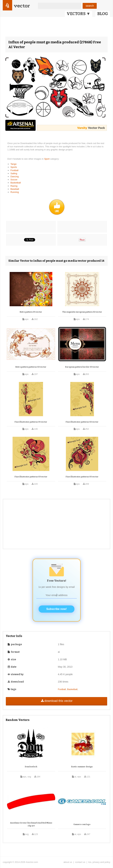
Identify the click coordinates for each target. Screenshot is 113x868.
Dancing (15, 176)
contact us (80, 862)
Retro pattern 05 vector (31, 312)
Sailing (14, 173)
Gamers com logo (82, 824)
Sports (14, 167)
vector (22, 6)
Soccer (14, 180)
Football (14, 170)
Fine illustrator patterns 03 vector (31, 477)
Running (15, 192)
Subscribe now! (56, 609)
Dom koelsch (31, 767)
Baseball (15, 189)
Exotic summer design (82, 767)
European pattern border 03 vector (82, 367)
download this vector (56, 701)
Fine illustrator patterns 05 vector (82, 477)
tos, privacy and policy (99, 862)
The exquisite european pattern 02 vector (82, 312)
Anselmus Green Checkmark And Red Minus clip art (31, 824)
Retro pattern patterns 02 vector (31, 367)
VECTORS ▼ (79, 14)
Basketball (16, 183)
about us (68, 862)
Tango (13, 164)
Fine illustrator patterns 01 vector (31, 422)
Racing (14, 186)
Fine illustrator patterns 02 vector (82, 422)
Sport (47, 159)
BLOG (103, 14)
